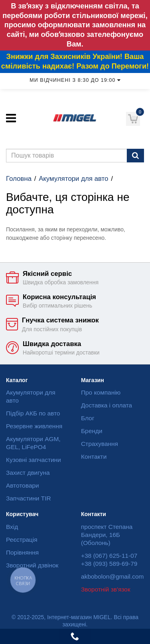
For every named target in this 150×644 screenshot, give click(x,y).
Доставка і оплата (107, 405)
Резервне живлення (34, 426)
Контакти (94, 457)
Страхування (100, 444)
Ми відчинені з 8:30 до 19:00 (75, 80)
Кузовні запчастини (33, 460)
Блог (88, 418)
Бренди (92, 431)
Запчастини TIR (28, 498)
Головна (19, 179)
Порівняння (22, 552)
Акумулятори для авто (74, 179)
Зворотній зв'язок (106, 589)
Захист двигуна (28, 473)
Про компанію (101, 392)
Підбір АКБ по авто (33, 413)
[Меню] (11, 118)
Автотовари (22, 485)
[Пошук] (135, 156)
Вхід (12, 527)
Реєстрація (22, 540)
